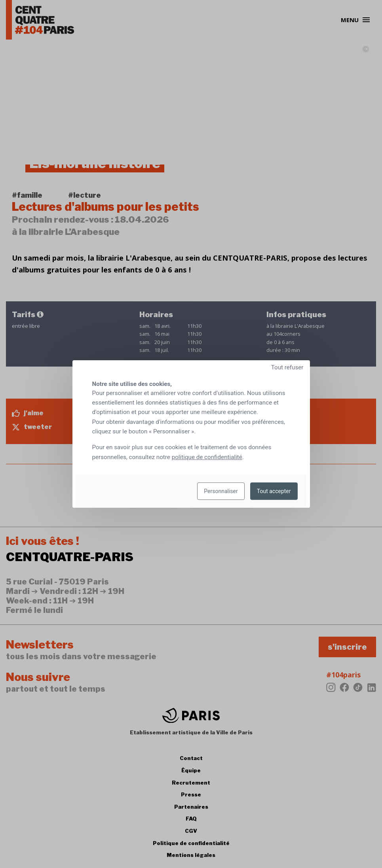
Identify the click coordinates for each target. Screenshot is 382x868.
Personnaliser (221, 491)
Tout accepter (274, 491)
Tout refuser (287, 367)
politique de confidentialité (207, 457)
